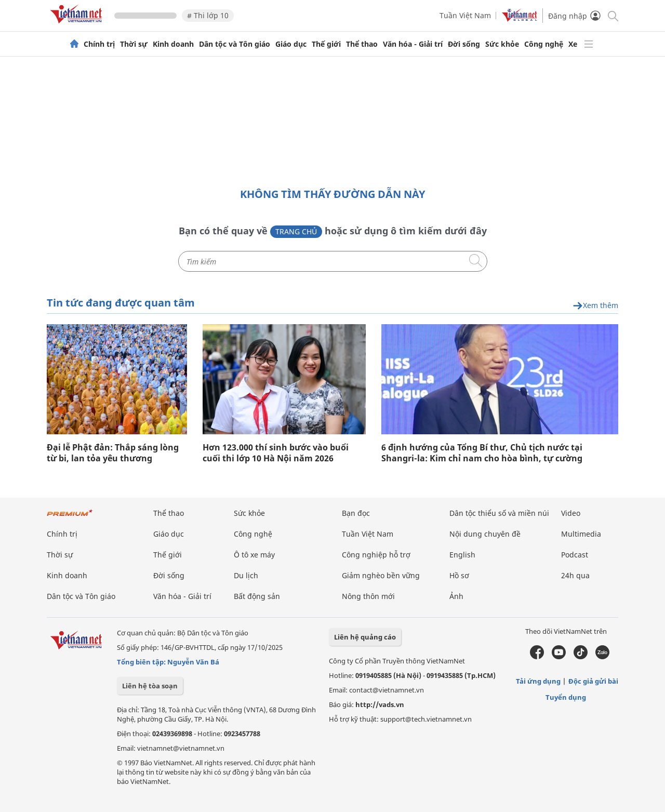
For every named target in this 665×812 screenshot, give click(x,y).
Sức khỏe (502, 44)
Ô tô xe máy (254, 555)
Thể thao (362, 44)
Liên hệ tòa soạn (150, 686)
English (462, 555)
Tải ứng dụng (538, 681)
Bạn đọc (356, 513)
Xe (573, 44)
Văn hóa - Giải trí (413, 44)
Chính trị (99, 44)
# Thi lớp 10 (208, 15)
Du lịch (246, 575)
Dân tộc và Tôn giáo (235, 44)
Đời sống (464, 44)
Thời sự (134, 44)
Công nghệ (544, 44)
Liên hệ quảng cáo (365, 637)
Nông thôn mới (368, 596)
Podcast (575, 555)
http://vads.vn (380, 704)
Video (571, 513)
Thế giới (326, 44)
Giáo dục (291, 44)
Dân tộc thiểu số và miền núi (499, 513)
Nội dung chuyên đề (485, 534)
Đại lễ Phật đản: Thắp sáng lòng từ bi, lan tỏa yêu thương (113, 453)
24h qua (575, 575)
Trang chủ (296, 231)
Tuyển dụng (566, 697)
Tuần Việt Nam (465, 15)
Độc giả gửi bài (593, 681)
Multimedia (581, 534)
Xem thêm (595, 306)
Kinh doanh (173, 44)
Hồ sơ (459, 575)
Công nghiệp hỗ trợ (376, 555)
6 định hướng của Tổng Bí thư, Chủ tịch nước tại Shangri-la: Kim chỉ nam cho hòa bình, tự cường (482, 453)
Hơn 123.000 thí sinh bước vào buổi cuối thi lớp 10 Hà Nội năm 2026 (276, 453)
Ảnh (456, 596)
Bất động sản (257, 596)
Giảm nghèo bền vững (381, 575)
